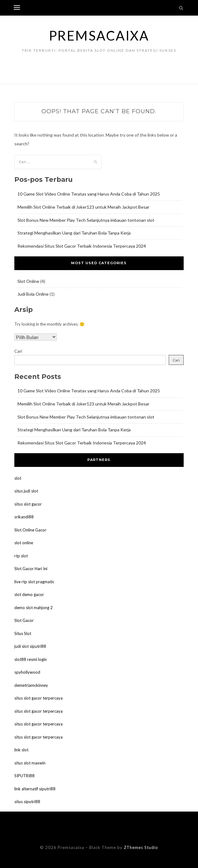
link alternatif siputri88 (35, 789)
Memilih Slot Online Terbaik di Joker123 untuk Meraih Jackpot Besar (83, 207)
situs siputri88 (27, 802)
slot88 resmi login (31, 659)
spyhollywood (27, 672)
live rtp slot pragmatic (34, 582)
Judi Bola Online (33, 294)
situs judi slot (26, 491)
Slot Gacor (24, 620)
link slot (21, 750)
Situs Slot (23, 633)
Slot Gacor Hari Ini (31, 569)
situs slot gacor (28, 504)
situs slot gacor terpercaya (39, 698)
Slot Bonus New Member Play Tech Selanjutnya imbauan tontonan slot (86, 220)
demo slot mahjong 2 (34, 608)
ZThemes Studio (141, 847)
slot (18, 478)
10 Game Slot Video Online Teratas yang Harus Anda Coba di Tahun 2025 (89, 194)
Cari (18, 351)
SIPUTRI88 (24, 776)
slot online (24, 543)
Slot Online (28, 281)
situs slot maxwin (30, 763)
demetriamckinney (31, 685)
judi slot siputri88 (30, 646)
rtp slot (21, 556)
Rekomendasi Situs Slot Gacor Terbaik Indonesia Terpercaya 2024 (82, 246)
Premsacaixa (99, 36)
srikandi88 (24, 517)
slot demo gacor (29, 594)
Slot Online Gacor (30, 530)
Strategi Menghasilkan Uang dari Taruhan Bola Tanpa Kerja (74, 233)
